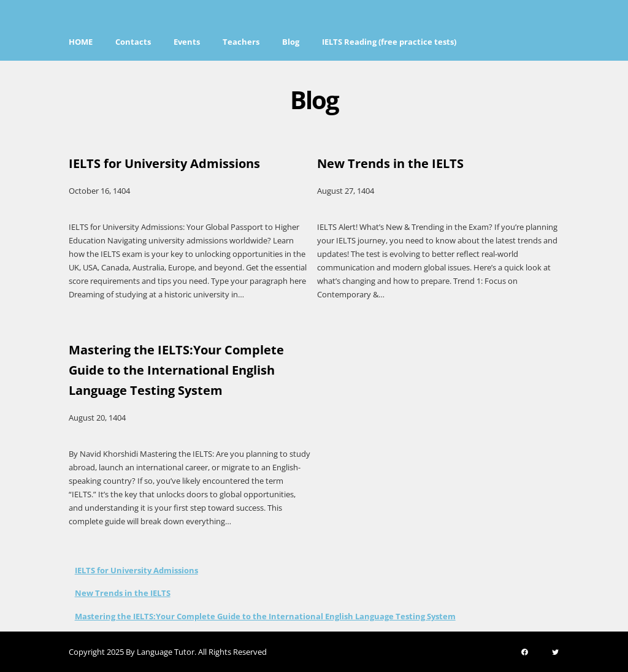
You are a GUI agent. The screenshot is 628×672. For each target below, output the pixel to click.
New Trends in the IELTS (123, 593)
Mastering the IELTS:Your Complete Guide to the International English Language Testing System (265, 616)
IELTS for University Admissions (136, 570)
